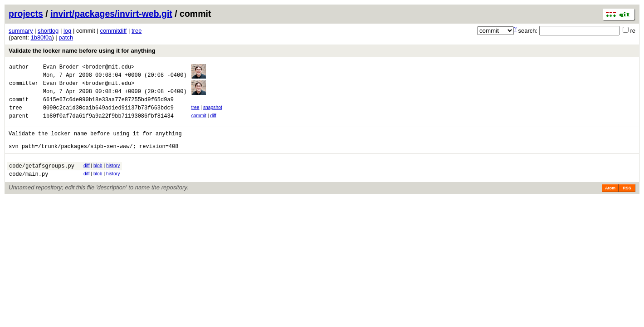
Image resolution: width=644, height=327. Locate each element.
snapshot (213, 114)
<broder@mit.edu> (108, 68)
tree (137, 31)
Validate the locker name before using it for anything (82, 51)
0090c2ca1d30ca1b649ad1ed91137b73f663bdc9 (108, 116)
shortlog (48, 31)
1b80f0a (41, 37)
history (113, 179)
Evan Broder (61, 68)
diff (213, 124)
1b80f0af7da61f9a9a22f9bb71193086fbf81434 (108, 125)
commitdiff (113, 31)
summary (21, 31)
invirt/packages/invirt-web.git (111, 14)
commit (199, 124)
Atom (610, 204)
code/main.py (29, 190)
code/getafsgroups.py (42, 181)
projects (26, 14)
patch (66, 37)
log (67, 31)
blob (98, 179)
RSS (627, 204)
